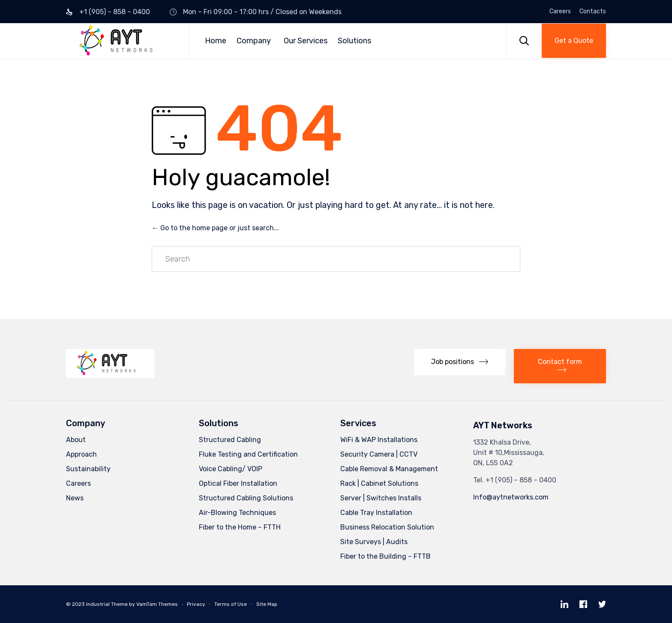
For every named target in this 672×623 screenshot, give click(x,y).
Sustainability (88, 469)
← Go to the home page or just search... (215, 228)
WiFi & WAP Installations (379, 440)
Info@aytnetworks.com (511, 497)
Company (254, 41)
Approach (81, 454)
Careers (560, 12)
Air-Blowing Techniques (237, 513)
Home (216, 41)
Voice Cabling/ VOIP (231, 469)
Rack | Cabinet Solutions (379, 483)
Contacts (593, 12)
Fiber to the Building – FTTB (385, 556)
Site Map (267, 604)
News (75, 498)
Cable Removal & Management (389, 469)
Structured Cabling (230, 440)
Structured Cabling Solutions (246, 498)
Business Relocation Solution (387, 527)
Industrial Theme (107, 604)
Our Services (306, 41)
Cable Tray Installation (376, 513)
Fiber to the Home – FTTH (240, 527)
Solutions (354, 41)
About (76, 440)
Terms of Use (231, 604)
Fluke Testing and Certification (248, 454)
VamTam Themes (157, 604)
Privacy (196, 604)
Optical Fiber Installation (238, 483)
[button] (574, 41)
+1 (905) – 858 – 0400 (115, 12)
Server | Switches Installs (381, 498)
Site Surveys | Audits (374, 542)
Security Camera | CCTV (379, 454)
